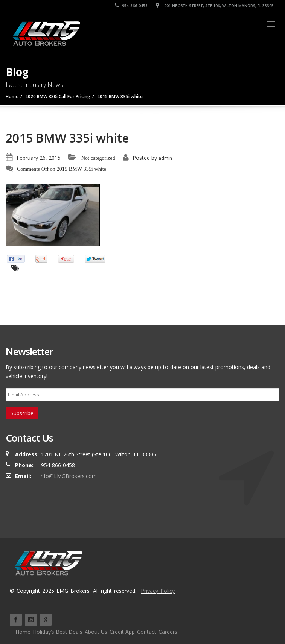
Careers (168, 632)
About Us (96, 632)
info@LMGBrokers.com (68, 476)
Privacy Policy (158, 591)
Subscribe (22, 413)
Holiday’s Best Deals (58, 632)
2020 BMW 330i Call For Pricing (58, 96)
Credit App (122, 632)
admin (165, 158)
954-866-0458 (131, 6)
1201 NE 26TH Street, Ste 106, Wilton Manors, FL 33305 (215, 6)
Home (12, 96)
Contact (147, 632)
